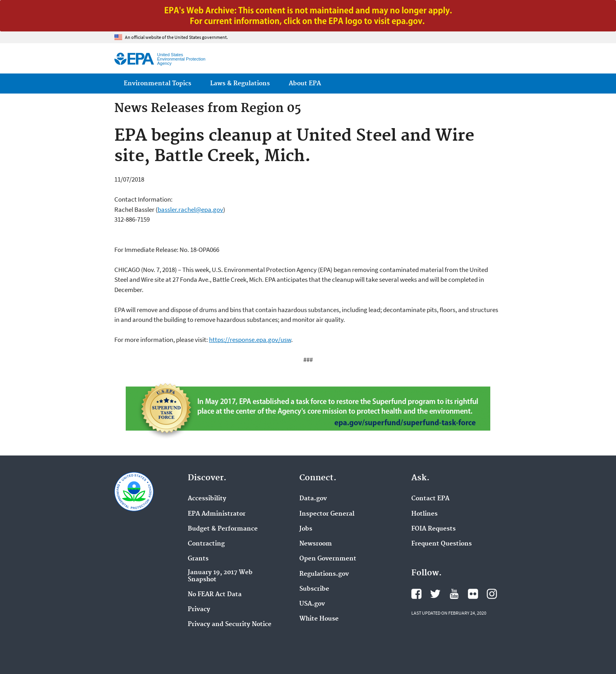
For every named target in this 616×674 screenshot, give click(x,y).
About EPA (305, 84)
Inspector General (327, 514)
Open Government (328, 559)
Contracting (206, 544)
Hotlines (424, 514)
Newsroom (316, 544)
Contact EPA (430, 499)
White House (319, 619)
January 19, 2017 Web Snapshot (220, 576)
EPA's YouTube (454, 594)
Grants (198, 559)
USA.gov (312, 604)
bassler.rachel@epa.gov (190, 209)
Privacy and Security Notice (230, 624)
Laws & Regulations (240, 84)
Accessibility (207, 499)
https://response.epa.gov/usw (250, 340)
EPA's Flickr (473, 594)
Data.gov (313, 499)
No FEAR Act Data (215, 595)
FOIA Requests (434, 529)
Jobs (306, 529)
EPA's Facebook (416, 594)
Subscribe (314, 589)
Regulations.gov (324, 574)
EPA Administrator (217, 514)
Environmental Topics (158, 84)
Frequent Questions (442, 544)
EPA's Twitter (435, 594)
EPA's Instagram (492, 594)
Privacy (199, 610)
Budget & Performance (223, 529)
